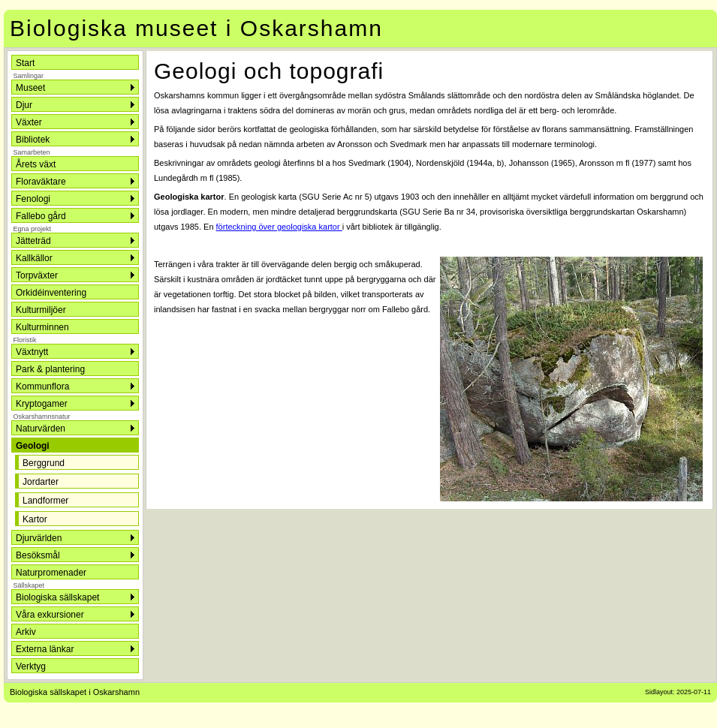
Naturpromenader (51, 573)
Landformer (45, 501)
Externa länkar (45, 649)
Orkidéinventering (51, 293)
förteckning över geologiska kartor (279, 227)
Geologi (33, 446)
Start (25, 63)
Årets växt (36, 164)
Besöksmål (38, 555)
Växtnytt (32, 352)
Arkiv (26, 632)
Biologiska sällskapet (57, 597)
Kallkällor (34, 258)
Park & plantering (50, 369)
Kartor (35, 519)
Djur (24, 105)
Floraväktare (41, 182)
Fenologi (33, 199)
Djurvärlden (39, 538)
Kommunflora (42, 387)
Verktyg (31, 666)
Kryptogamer (42, 404)
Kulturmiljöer (41, 310)
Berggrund (44, 463)
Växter (29, 122)
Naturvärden (41, 429)
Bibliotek (33, 140)
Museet (30, 88)
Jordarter (41, 482)
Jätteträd (33, 241)
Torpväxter (37, 275)
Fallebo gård (41, 216)
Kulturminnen (42, 327)
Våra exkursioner (50, 615)
